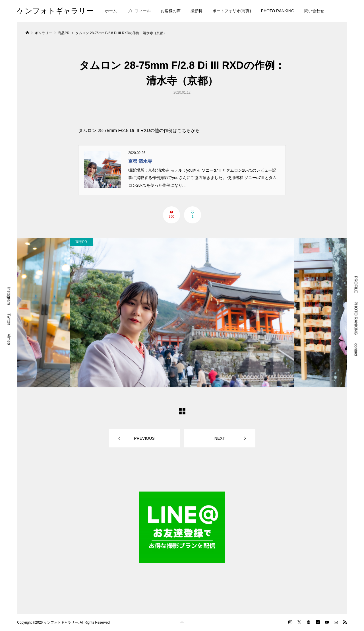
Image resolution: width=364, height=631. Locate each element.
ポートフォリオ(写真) (232, 11)
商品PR (81, 242)
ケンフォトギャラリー (55, 11)
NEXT (220, 438)
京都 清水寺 (140, 161)
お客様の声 (171, 11)
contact (356, 350)
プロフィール (139, 11)
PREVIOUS (144, 438)
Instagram (9, 296)
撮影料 (197, 11)
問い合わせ (314, 11)
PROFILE (356, 284)
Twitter (9, 319)
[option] (182, 313)
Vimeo (9, 339)
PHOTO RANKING (278, 11)
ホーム (111, 11)
